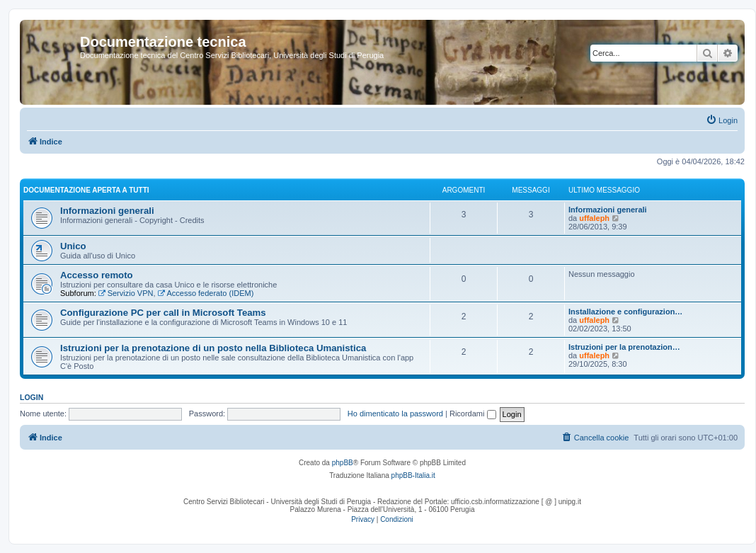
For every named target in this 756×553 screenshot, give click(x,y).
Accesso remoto (97, 275)
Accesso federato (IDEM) (206, 293)
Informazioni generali (107, 211)
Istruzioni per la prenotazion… (624, 347)
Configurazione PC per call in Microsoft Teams (163, 313)
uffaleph (594, 218)
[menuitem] (722, 120)
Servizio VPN (126, 293)
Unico (73, 246)
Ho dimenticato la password (395, 414)
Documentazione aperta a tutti (86, 190)
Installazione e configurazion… (625, 312)
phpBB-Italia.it (413, 475)
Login (31, 397)
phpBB (343, 463)
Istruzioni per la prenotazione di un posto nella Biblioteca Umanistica (213, 348)
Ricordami (473, 414)
